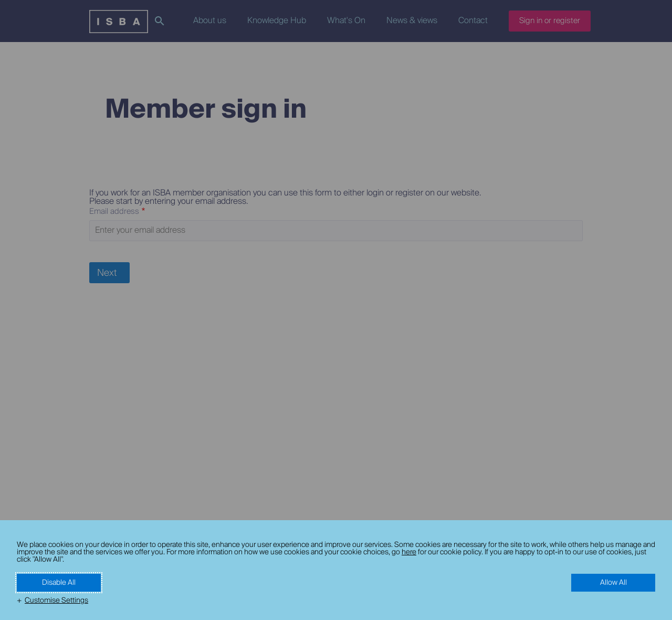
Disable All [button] (59, 583)
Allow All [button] (613, 583)
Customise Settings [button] (56, 601)
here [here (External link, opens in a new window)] (409, 552)
